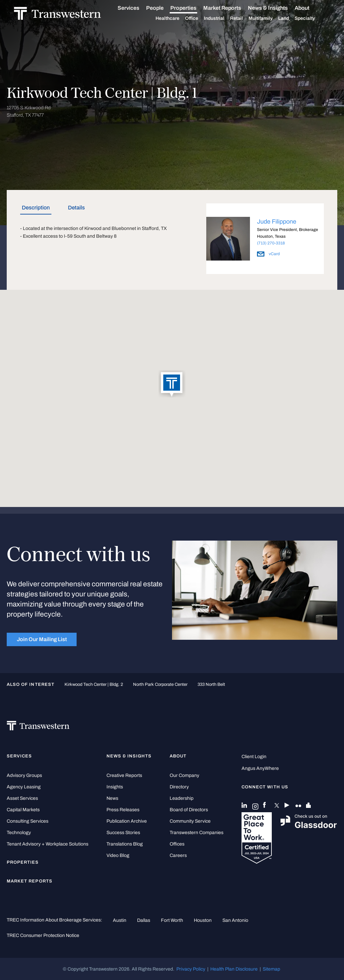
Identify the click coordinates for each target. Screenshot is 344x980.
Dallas (144, 920)
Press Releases (123, 810)
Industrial (221, 18)
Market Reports (229, 8)
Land (291, 18)
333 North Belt (211, 684)
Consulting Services (28, 821)
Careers (178, 855)
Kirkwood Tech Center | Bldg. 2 (94, 684)
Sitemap (271, 969)
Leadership (182, 798)
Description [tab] (36, 208)
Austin (120, 920)
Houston (203, 920)
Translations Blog (125, 844)
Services (136, 8)
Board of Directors (189, 810)
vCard (268, 254)
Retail (244, 18)
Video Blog (118, 855)
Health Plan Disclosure (234, 969)
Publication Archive (127, 821)
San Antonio (235, 920)
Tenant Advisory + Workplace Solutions (48, 844)
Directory (179, 787)
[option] (265, 240)
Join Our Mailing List (42, 639)
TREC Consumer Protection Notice (43, 935)
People (162, 8)
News (112, 798)
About (309, 8)
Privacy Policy (191, 969)
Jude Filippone (277, 222)
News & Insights (275, 8)
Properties (190, 8)
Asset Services (22, 798)
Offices (177, 844)
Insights (115, 787)
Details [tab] (76, 208)
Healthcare (175, 18)
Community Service (190, 821)
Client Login (254, 757)
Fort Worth (172, 920)
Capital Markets (23, 810)
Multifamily (268, 18)
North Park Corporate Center (160, 684)
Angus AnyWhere (260, 768)
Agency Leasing (24, 787)
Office (199, 18)
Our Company (184, 775)
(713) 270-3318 (271, 243)
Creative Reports (124, 775)
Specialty (312, 18)
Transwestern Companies (197, 833)
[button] (172, 384)
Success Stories (123, 833)
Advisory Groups (24, 775)
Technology (19, 833)
